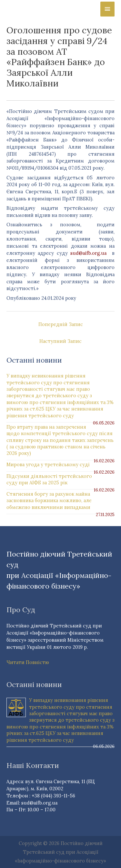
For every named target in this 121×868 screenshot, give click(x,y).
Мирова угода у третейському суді (48, 464)
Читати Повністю (28, 662)
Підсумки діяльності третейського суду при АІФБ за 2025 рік (49, 479)
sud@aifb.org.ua (88, 253)
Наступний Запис (60, 341)
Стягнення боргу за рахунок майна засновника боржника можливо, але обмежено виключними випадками (49, 501)
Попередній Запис (61, 324)
